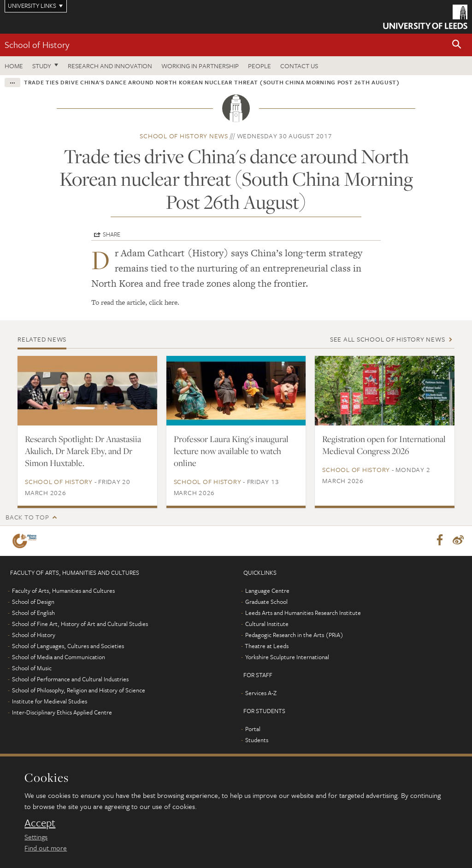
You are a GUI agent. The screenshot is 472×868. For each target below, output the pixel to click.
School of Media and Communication (59, 657)
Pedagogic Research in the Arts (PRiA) (294, 635)
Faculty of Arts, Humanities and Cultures (63, 591)
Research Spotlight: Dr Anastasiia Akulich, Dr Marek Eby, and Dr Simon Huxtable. (83, 451)
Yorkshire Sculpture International (287, 657)
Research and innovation (110, 66)
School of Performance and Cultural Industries (70, 679)
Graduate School (266, 602)
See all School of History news (388, 339)
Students (257, 740)
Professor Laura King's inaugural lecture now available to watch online (231, 451)
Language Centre (267, 591)
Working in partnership (200, 66)
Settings (36, 837)
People (260, 66)
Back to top (27, 517)
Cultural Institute (267, 624)
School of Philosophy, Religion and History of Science (79, 691)
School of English (33, 613)
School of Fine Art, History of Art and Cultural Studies (80, 624)
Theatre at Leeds (267, 646)
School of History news (184, 136)
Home (14, 66)
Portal (253, 729)
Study (42, 66)
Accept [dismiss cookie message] (40, 823)
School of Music (32, 668)
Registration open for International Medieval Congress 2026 (384, 445)
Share (112, 234)
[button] (457, 45)
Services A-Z (261, 693)
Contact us (299, 66)
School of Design (33, 602)
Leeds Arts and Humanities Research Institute (303, 613)
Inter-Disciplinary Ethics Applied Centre (62, 713)
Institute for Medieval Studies (50, 702)
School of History (37, 44)
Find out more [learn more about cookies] (46, 848)
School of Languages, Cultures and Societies (68, 646)
